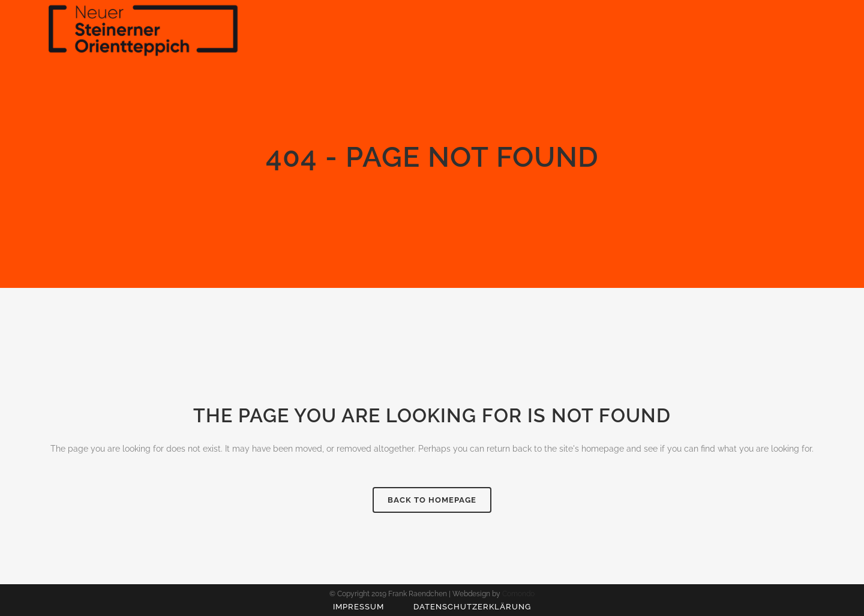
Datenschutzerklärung (472, 607)
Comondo (518, 594)
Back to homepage (432, 500)
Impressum (358, 607)
